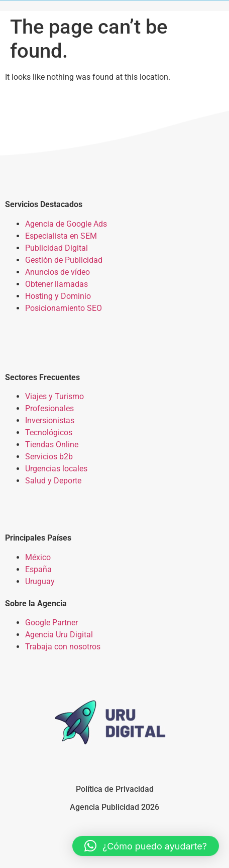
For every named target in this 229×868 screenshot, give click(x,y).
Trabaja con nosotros (63, 647)
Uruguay (40, 581)
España (38, 569)
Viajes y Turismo (54, 396)
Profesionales (49, 408)
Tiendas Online (52, 445)
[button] (146, 846)
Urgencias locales (56, 469)
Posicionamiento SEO (64, 308)
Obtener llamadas (56, 284)
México (38, 557)
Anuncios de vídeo (58, 272)
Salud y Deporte (53, 481)
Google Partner (51, 623)
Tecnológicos (49, 432)
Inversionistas (50, 420)
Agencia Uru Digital (59, 635)
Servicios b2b (49, 457)
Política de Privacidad (115, 789)
